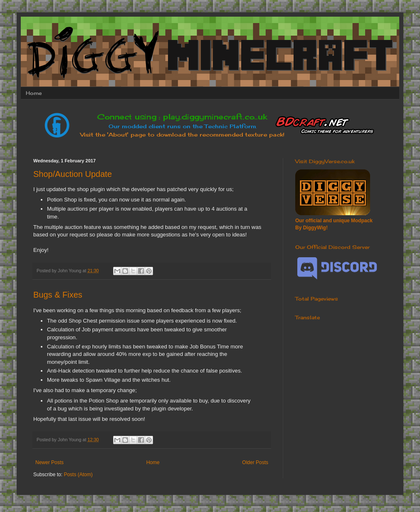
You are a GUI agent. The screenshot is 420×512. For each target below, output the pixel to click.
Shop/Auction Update (73, 174)
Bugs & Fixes (58, 295)
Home (34, 93)
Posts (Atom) (78, 475)
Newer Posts (49, 462)
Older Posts (255, 462)
